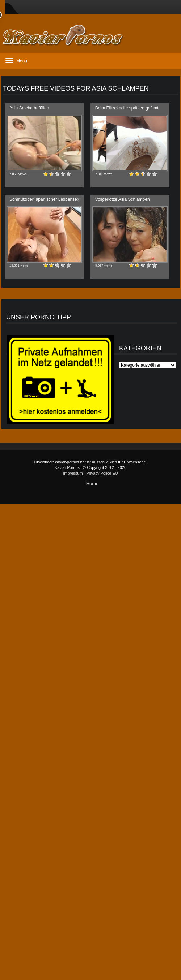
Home (92, 483)
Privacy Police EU (102, 473)
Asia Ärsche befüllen (29, 108)
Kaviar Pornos (67, 467)
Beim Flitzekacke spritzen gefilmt (127, 108)
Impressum (73, 473)
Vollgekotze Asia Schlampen (123, 199)
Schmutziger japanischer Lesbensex (44, 199)
